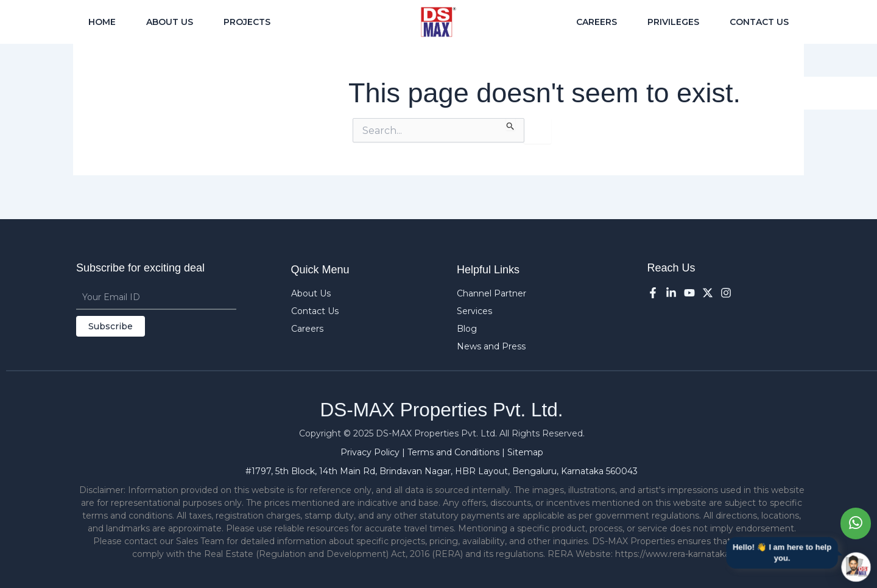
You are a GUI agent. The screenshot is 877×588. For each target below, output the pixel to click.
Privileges (673, 22)
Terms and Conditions (455, 452)
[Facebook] (653, 293)
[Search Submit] (511, 124)
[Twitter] (708, 293)
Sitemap (525, 452)
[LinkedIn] (671, 293)
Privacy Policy (371, 452)
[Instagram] (726, 293)
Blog (467, 329)
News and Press (491, 346)
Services (474, 311)
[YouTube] (689, 293)
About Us (170, 22)
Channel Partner (491, 293)
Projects (247, 22)
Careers (597, 22)
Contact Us (759, 22)
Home (102, 22)
